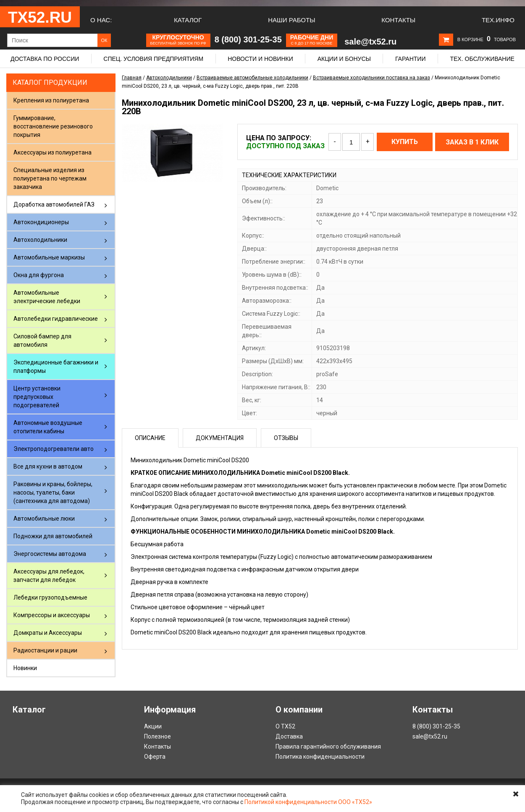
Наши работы (291, 20)
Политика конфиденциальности (320, 757)
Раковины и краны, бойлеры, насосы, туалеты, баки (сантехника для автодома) (53, 492)
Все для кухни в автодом (48, 466)
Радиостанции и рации (45, 650)
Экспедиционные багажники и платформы (56, 367)
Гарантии (411, 59)
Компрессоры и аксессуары (52, 615)
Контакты (398, 20)
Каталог (188, 20)
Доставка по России (45, 59)
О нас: (101, 20)
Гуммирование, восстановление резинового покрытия (53, 126)
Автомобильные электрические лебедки (47, 297)
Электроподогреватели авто (54, 449)
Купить (405, 142)
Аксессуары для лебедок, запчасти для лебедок (49, 576)
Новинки (25, 668)
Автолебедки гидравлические (56, 319)
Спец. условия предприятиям (153, 59)
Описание (150, 438)
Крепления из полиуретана (51, 100)
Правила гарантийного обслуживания (328, 747)
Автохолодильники (40, 240)
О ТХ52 (285, 726)
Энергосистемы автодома (50, 554)
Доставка (289, 736)
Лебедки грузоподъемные (50, 597)
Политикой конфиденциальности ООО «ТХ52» (308, 802)
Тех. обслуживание (482, 59)
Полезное (157, 736)
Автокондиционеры (41, 222)
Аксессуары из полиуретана (52, 152)
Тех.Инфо (498, 20)
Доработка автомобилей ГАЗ (54, 204)
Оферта (155, 757)
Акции (153, 726)
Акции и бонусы (344, 59)
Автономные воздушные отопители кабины (48, 427)
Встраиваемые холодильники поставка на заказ (371, 78)
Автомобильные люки (44, 519)
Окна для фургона (39, 275)
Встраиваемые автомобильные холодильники (252, 78)
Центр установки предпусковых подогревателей (37, 397)
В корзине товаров (487, 39)
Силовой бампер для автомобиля (42, 341)
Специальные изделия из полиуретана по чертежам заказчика (50, 178)
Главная (132, 78)
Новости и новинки (260, 59)
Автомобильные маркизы (49, 257)
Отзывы (286, 438)
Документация (220, 438)
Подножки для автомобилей (53, 536)
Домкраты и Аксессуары (48, 633)
